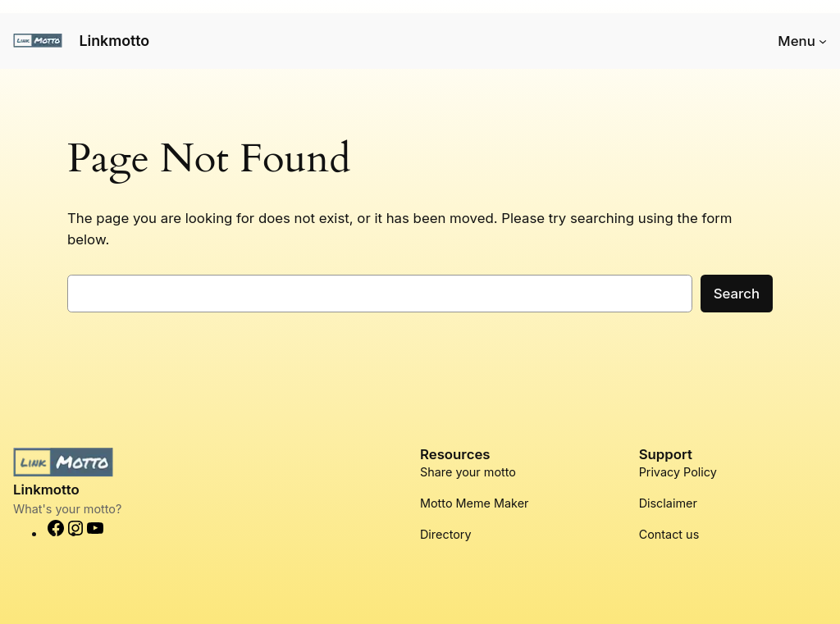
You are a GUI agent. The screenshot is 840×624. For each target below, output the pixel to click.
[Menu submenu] (823, 41)
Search (737, 294)
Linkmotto (114, 41)
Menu (796, 41)
